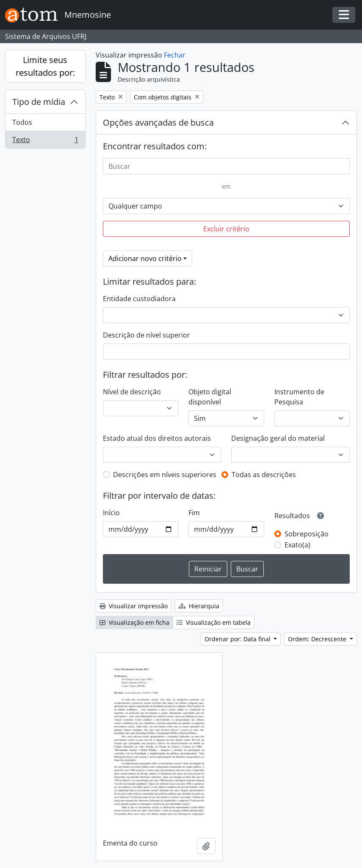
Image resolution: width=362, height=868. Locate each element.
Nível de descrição (132, 392)
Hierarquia (199, 606)
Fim (194, 513)
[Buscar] (226, 166)
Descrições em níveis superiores (165, 475)
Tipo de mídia (39, 102)
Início (111, 513)
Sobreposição (307, 534)
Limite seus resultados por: (45, 66)
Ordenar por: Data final (238, 639)
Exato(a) (297, 545)
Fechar (175, 55)
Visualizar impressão (134, 606)
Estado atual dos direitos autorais (157, 438)
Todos (22, 122)
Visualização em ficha (134, 622)
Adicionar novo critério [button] (145, 258)
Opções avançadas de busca (158, 122)
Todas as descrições (264, 475)
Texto (45, 141)
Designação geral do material (278, 438)
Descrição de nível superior (146, 335)
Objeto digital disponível (210, 397)
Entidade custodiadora (139, 299)
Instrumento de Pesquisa (299, 397)
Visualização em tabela (214, 622)
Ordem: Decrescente (318, 639)
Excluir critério (226, 229)
